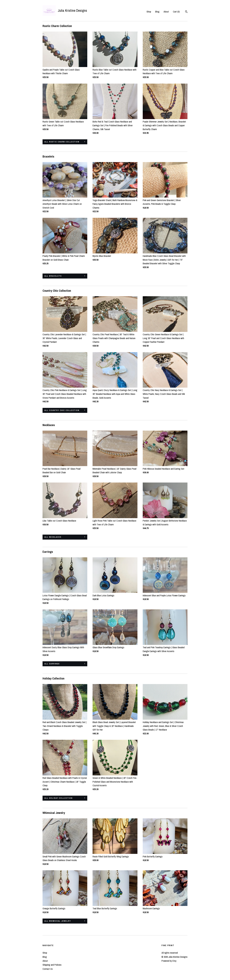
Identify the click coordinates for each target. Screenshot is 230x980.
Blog (157, 12)
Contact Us (48, 969)
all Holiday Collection (58, 798)
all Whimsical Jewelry (58, 921)
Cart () (176, 12)
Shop (149, 12)
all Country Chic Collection (62, 410)
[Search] (186, 12)
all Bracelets (53, 276)
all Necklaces (53, 537)
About (166, 12)
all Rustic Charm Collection (62, 142)
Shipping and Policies (52, 965)
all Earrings (52, 664)
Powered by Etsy (169, 961)
